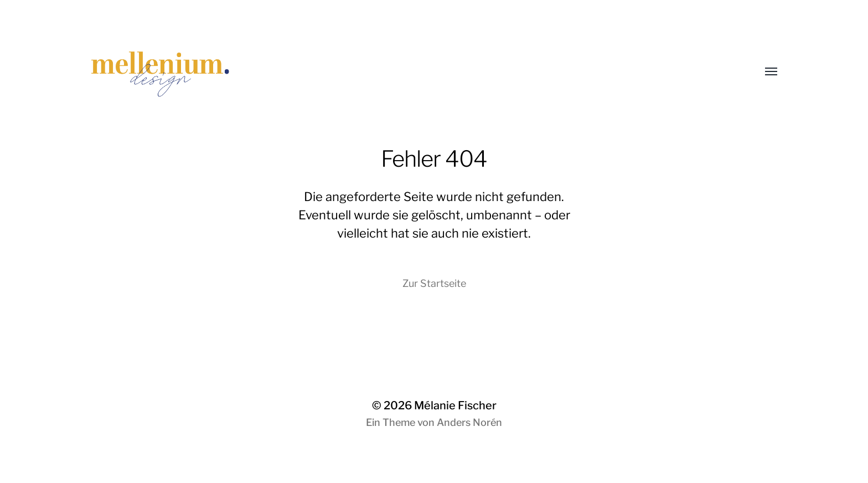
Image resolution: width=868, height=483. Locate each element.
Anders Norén (469, 422)
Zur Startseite (434, 283)
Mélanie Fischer (455, 405)
